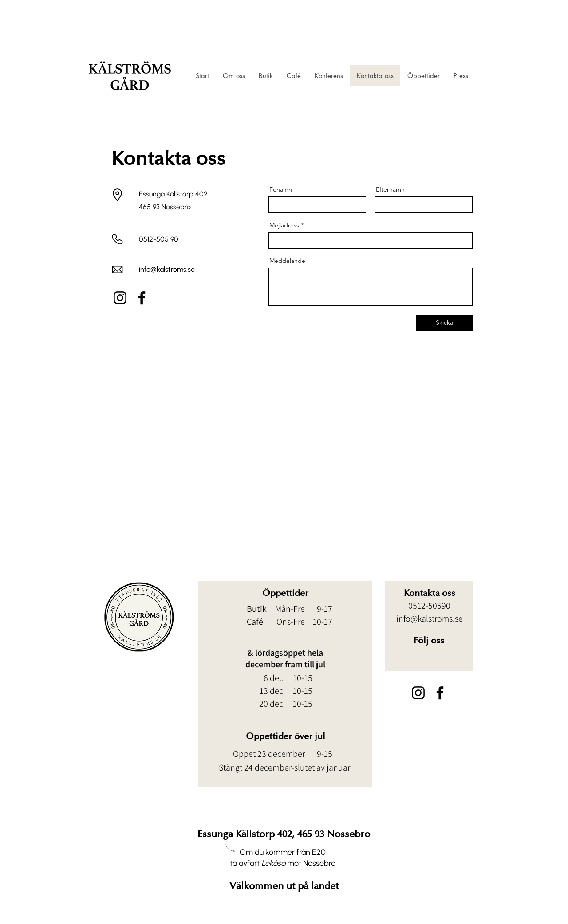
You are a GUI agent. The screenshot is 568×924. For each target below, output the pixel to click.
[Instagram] (120, 298)
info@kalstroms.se (167, 269)
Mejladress (284, 225)
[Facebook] (142, 298)
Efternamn (390, 189)
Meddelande (287, 261)
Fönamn (281, 189)
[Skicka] (444, 323)
